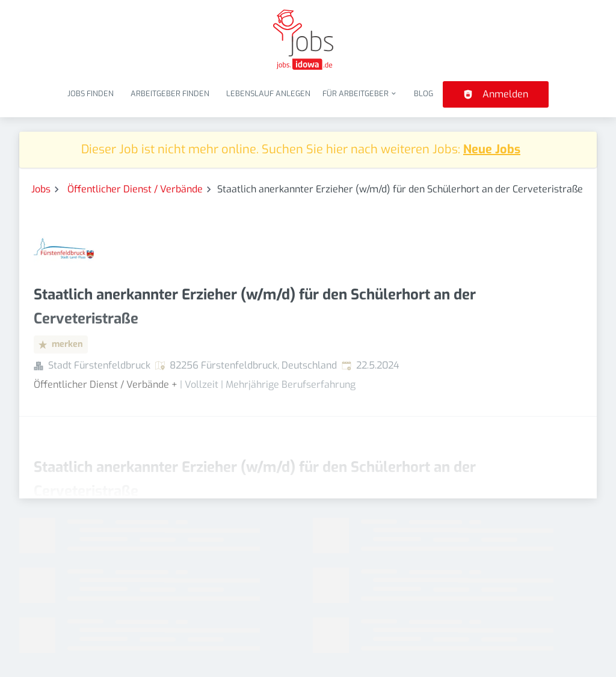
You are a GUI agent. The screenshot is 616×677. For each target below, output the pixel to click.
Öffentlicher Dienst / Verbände (135, 189)
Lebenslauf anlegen (268, 93)
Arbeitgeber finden (170, 93)
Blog (423, 93)
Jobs (41, 189)
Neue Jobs (492, 149)
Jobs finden (91, 93)
